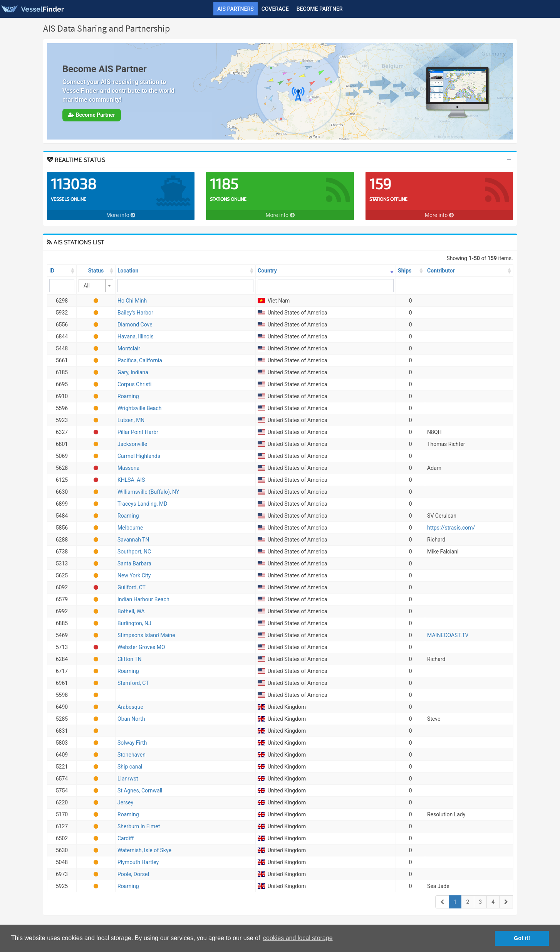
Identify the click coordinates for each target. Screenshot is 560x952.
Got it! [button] (522, 938)
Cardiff (126, 838)
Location (128, 271)
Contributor (441, 271)
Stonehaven (132, 755)
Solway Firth (132, 743)
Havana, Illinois (136, 336)
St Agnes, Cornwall (140, 791)
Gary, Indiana (133, 372)
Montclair (129, 348)
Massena (128, 468)
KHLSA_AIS (131, 480)
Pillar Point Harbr (138, 432)
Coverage (275, 9)
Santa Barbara (134, 563)
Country (267, 271)
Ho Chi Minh (132, 301)
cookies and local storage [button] (298, 938)
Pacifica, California (140, 360)
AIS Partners (235, 9)
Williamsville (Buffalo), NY (148, 492)
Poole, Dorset (133, 874)
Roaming (128, 396)
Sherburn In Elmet (139, 826)
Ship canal (130, 767)
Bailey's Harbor (135, 313)
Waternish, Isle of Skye (144, 850)
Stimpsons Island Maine (146, 635)
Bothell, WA (131, 611)
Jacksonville (132, 444)
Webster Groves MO (141, 647)
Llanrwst (128, 779)
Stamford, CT (133, 683)
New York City (134, 575)
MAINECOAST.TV (448, 635)
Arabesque (130, 707)
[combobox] (96, 286)
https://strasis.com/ (451, 528)
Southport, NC (134, 552)
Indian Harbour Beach (143, 599)
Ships (405, 271)
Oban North (131, 719)
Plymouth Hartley (138, 862)
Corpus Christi (134, 384)
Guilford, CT (132, 587)
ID (52, 271)
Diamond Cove (135, 325)
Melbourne (130, 528)
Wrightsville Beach (140, 408)
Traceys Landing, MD (142, 504)
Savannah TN (133, 540)
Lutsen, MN (131, 420)
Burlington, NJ (134, 623)
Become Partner (320, 9)
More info (121, 215)
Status (96, 271)
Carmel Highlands (139, 456)
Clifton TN (130, 659)
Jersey (125, 802)
